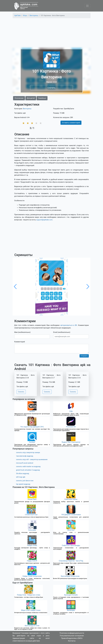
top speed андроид (23, 484)
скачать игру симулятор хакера (28, 453)
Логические (19, 98)
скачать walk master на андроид (28, 467)
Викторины (27, 109)
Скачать (51, 88)
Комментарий (20, 342)
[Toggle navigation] (87, 6)
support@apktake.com (44, 220)
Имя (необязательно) (22, 332)
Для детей (31, 98)
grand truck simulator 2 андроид (28, 470)
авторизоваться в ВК (69, 325)
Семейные (42, 98)
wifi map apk (21, 477)
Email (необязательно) (62, 332)
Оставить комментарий (71, 123)
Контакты (72, 641)
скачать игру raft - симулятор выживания (32, 460)
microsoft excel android (25, 463)
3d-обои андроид (23, 474)
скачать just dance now (25, 481)
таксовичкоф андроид (25, 456)
